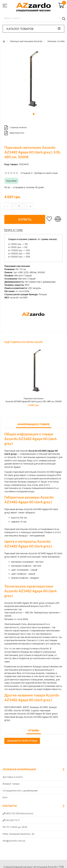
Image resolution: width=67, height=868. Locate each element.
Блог (5, 797)
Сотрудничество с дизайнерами (20, 791)
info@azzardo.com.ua (14, 841)
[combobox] (33, 19)
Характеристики (14, 133)
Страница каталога (16, 128)
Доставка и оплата (13, 777)
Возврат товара (11, 784)
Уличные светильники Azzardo (26, 41)
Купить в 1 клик (13, 230)
